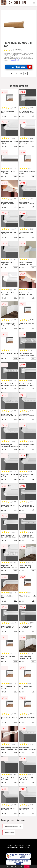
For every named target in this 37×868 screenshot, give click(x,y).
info (15, 116)
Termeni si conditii (14, 846)
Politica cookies (25, 848)
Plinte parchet (9, 833)
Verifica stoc (22, 67)
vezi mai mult (15, 60)
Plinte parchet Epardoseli (13, 827)
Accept (27, 866)
